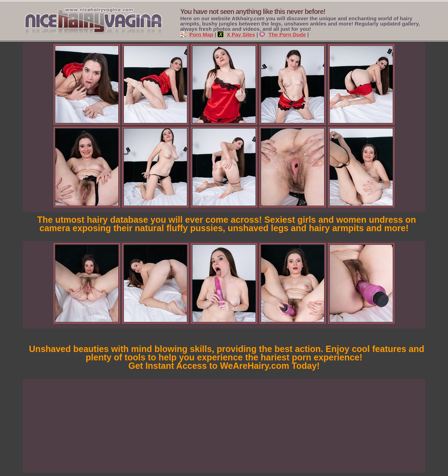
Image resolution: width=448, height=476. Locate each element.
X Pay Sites (236, 35)
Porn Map (197, 35)
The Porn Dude (283, 35)
